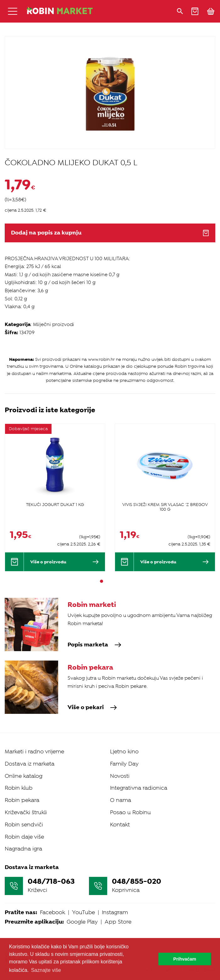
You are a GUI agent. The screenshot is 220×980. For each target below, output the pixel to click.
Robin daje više (24, 837)
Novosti (120, 776)
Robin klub (19, 788)
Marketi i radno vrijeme (34, 751)
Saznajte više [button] (46, 970)
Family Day (124, 764)
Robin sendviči (24, 825)
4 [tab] (118, 581)
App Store (118, 922)
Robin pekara (22, 800)
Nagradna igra (23, 849)
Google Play (82, 922)
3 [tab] (113, 581)
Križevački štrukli (26, 812)
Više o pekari (92, 708)
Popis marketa (94, 645)
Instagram (115, 912)
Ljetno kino (124, 751)
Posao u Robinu (130, 812)
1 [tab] (102, 581)
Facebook (52, 912)
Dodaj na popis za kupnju (110, 233)
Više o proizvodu (64, 562)
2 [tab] (107, 581)
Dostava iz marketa (30, 764)
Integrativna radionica (139, 788)
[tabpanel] (55, 497)
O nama (121, 800)
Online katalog (24, 776)
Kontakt (120, 825)
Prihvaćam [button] (185, 959)
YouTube (83, 912)
